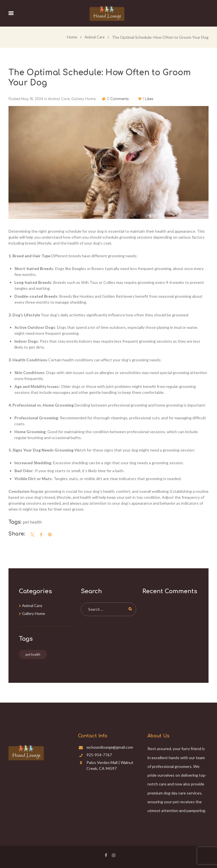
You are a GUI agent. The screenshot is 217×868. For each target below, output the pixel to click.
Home (71, 37)
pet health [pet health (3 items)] (33, 654)
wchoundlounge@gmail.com (111, 747)
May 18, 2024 (32, 99)
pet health (32, 522)
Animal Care (94, 37)
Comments (122, 99)
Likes (157, 99)
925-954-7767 (99, 754)
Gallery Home (83, 99)
